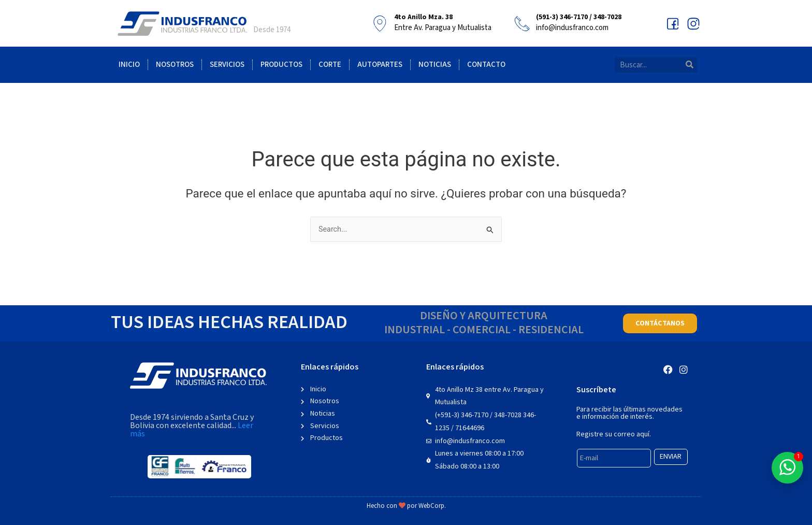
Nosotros (175, 65)
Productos (281, 65)
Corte (330, 65)
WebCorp (431, 506)
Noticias (435, 65)
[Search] (689, 65)
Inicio (129, 65)
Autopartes (380, 65)
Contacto (486, 65)
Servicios (227, 65)
